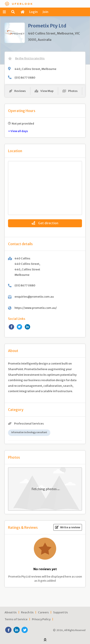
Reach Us (27, 612)
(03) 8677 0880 (25, 77)
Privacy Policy (41, 619)
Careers (43, 612)
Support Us (61, 612)
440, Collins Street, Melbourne (35, 69)
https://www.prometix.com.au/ (36, 308)
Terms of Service (16, 619)
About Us (11, 612)
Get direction (45, 223)
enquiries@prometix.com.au (34, 297)
